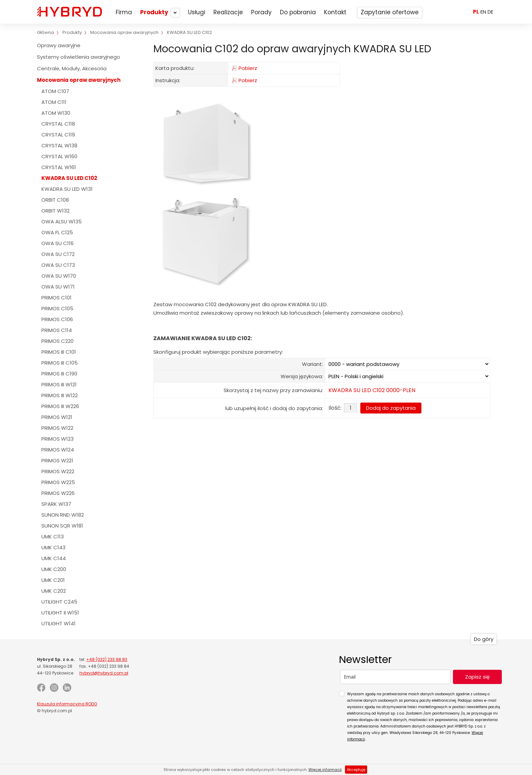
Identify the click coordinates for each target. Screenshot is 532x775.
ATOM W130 (56, 113)
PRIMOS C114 (57, 330)
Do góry (484, 639)
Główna (45, 32)
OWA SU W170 (59, 276)
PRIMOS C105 (57, 308)
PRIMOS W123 (58, 439)
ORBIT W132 (55, 211)
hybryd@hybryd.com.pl (104, 673)
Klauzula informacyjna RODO (67, 704)
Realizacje (228, 12)
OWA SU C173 (58, 265)
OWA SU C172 (58, 254)
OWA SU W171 (58, 287)
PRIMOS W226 (58, 493)
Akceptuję (356, 770)
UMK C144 (54, 558)
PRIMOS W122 (57, 428)
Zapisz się (477, 677)
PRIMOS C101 (56, 298)
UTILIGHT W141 (59, 623)
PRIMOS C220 (58, 341)
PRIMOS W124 (58, 450)
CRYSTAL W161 (59, 167)
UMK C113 (53, 537)
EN (483, 12)
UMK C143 (53, 547)
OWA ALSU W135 (62, 222)
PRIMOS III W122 (60, 395)
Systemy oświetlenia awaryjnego (79, 57)
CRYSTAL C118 (58, 124)
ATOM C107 (55, 91)
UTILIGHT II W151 (60, 613)
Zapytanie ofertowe (390, 12)
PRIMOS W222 (58, 471)
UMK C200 (54, 569)
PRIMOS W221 (57, 460)
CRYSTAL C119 (58, 135)
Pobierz (248, 68)
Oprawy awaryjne (59, 45)
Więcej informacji (325, 770)
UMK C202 (54, 591)
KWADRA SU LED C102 (69, 178)
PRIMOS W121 (57, 417)
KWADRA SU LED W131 (67, 189)
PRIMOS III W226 (60, 406)
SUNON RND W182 (63, 515)
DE (490, 12)
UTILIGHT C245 (59, 602)
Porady (261, 12)
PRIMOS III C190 (59, 374)
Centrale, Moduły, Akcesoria (72, 68)
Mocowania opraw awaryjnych (79, 80)
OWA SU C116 (58, 243)
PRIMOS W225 (58, 482)
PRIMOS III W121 (59, 384)
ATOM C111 (54, 102)
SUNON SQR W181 (62, 526)
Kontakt (335, 12)
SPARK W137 (56, 504)
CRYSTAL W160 (59, 156)
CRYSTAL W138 (59, 145)
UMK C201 (53, 580)
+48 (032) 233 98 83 (107, 659)
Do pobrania (298, 12)
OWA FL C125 (57, 232)
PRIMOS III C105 (60, 363)
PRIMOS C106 (57, 319)
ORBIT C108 (55, 200)
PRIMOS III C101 (59, 352)
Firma (124, 12)
